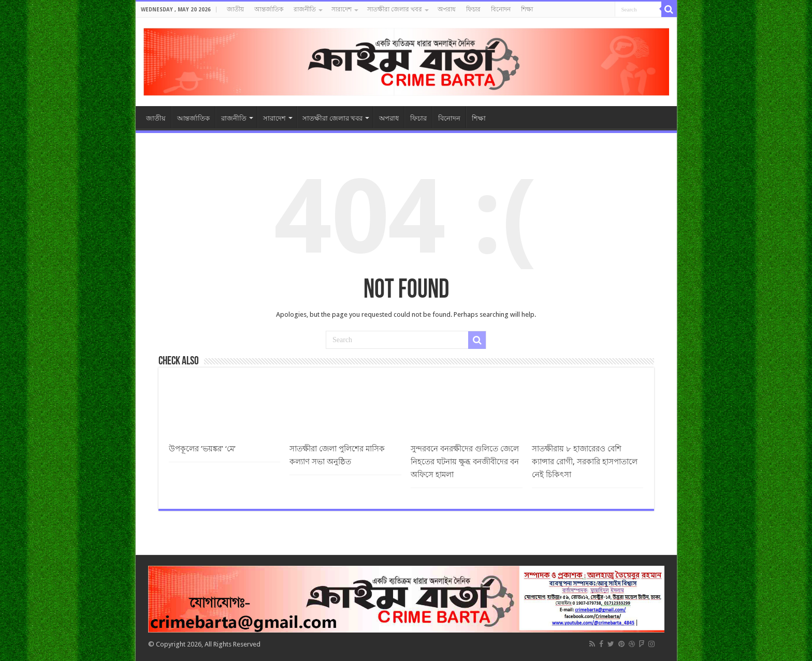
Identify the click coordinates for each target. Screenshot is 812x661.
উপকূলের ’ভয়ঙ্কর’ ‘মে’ (202, 449)
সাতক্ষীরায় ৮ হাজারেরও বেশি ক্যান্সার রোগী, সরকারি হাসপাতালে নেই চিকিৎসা (585, 462)
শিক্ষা (527, 9)
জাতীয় (235, 9)
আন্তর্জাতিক (269, 9)
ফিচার (473, 9)
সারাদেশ (342, 9)
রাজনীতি (305, 9)
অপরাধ (447, 9)
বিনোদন (501, 9)
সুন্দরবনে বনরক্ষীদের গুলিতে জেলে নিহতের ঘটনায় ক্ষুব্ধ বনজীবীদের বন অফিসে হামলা (465, 462)
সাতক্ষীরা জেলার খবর (395, 9)
